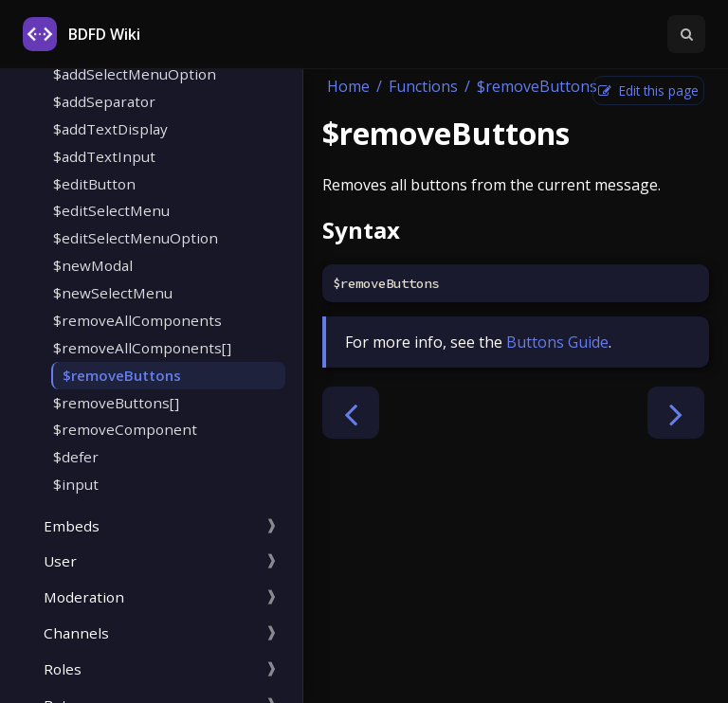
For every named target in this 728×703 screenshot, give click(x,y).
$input (76, 484)
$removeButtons (122, 375)
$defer (76, 457)
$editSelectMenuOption (136, 238)
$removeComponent (125, 429)
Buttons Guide (557, 342)
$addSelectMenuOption (135, 74)
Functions (423, 86)
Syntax (361, 230)
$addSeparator (104, 101)
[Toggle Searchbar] (686, 34)
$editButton (94, 184)
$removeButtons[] (116, 403)
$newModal (93, 265)
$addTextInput (104, 156)
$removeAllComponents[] (142, 348)
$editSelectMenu (111, 210)
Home (348, 86)
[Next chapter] (676, 413)
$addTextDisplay (110, 129)
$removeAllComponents (137, 320)
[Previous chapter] (351, 413)
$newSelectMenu (113, 293)
